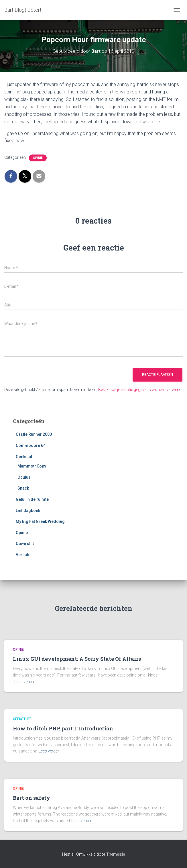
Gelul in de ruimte (32, 499)
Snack (23, 488)
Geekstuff (25, 457)
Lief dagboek (28, 511)
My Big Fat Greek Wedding (40, 521)
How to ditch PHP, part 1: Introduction (63, 728)
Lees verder (24, 682)
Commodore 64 (31, 445)
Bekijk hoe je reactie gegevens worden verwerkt (140, 390)
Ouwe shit (25, 544)
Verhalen (24, 555)
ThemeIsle (116, 854)
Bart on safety (32, 798)
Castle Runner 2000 (34, 434)
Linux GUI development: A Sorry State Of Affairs (77, 659)
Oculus (24, 477)
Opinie (38, 158)
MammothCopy (32, 466)
